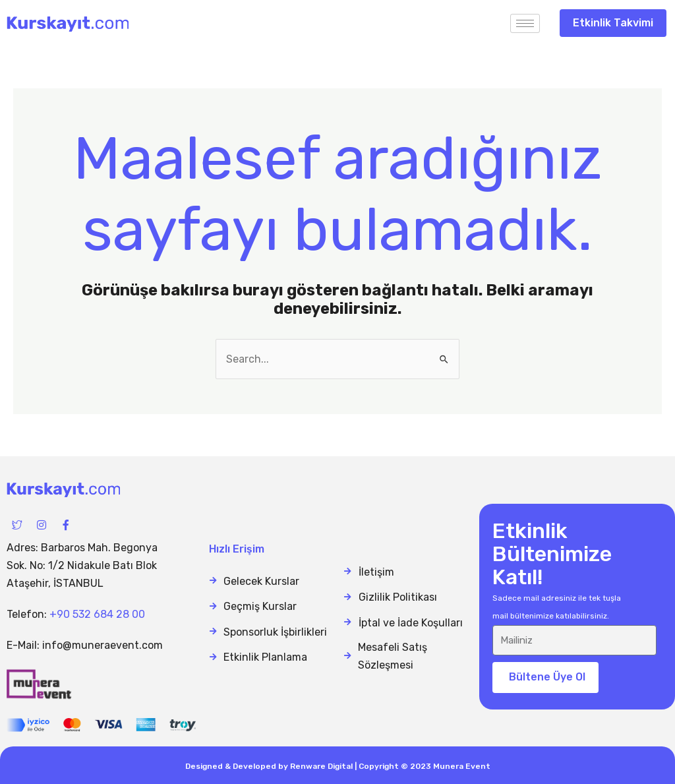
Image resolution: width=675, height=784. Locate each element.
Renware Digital (321, 766)
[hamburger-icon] (525, 23)
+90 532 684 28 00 (97, 614)
